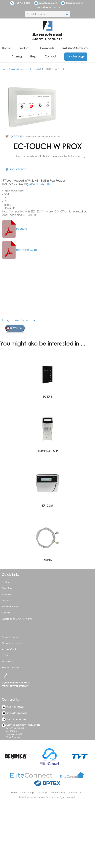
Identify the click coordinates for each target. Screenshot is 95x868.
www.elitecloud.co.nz (48, 7)
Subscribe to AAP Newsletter (17, 619)
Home (6, 48)
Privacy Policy (58, 793)
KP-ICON (47, 506)
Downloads (46, 48)
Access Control (10, 649)
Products (24, 48)
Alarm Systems (19, 69)
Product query (18, 169)
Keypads (35, 69)
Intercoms (7, 661)
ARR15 (47, 560)
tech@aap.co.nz (75, 3)
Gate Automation (12, 643)
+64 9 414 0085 (20, 3)
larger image (15, 136)
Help (33, 56)
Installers (6, 594)
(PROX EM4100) (40, 184)
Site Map (42, 793)
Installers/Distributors (76, 48)
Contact (50, 56)
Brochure (15, 229)
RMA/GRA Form (10, 606)
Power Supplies (10, 668)
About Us (7, 600)
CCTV (5, 655)
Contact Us (75, 793)
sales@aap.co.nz (48, 3)
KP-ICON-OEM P (47, 451)
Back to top (28, 793)
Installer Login (76, 56)
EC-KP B (47, 397)
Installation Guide (20, 250)
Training (17, 56)
